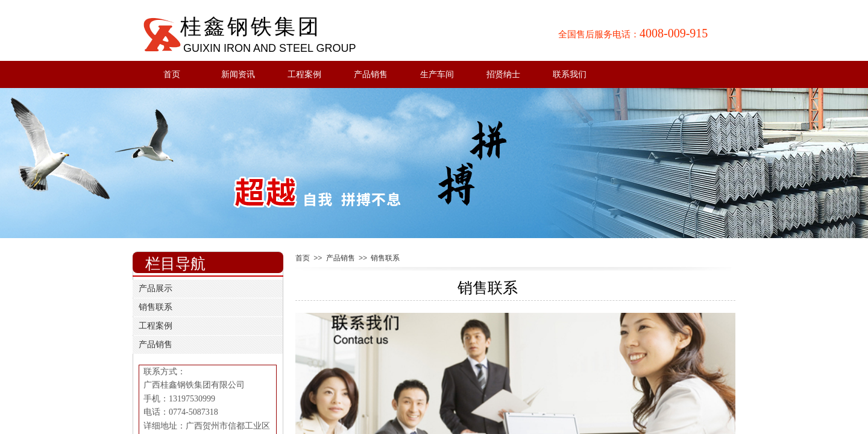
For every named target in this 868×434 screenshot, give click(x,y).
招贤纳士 (503, 74)
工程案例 (304, 74)
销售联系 (385, 258)
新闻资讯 (238, 74)
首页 (172, 74)
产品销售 (371, 74)
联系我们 (570, 74)
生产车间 (437, 74)
